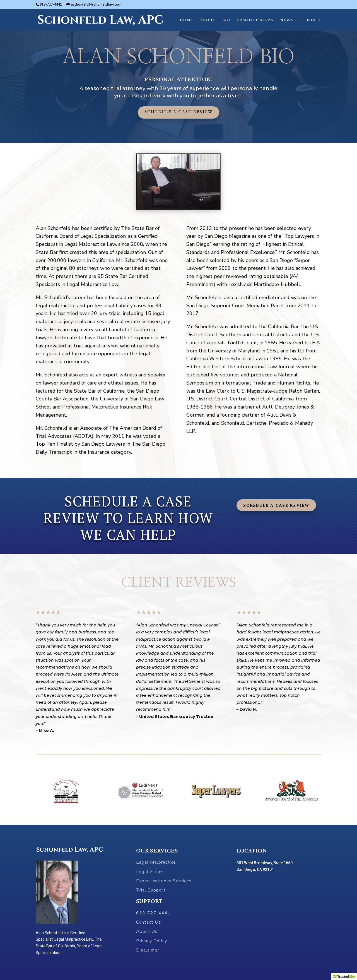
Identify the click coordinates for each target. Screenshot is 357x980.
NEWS (287, 20)
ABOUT (208, 20)
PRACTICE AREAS (255, 20)
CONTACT (311, 20)
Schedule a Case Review (178, 112)
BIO (226, 20)
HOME (187, 20)
